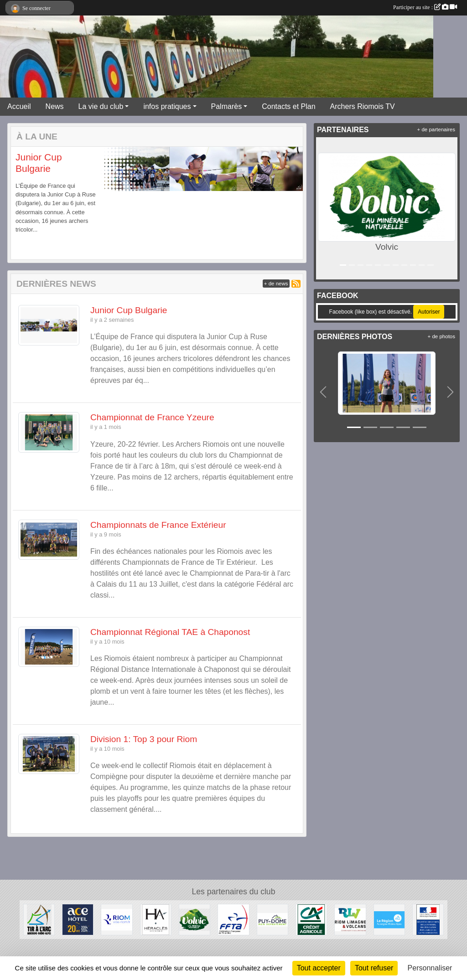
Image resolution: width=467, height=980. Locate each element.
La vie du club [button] (101, 106)
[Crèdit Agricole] (311, 919)
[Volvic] (195, 919)
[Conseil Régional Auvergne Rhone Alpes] (389, 919)
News (55, 106)
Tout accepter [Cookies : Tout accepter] (319, 968)
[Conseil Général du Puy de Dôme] (272, 919)
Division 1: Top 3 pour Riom (144, 739)
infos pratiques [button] (167, 106)
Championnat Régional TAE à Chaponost (170, 632)
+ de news (276, 284)
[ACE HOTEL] (78, 919)
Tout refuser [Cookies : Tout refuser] (374, 968)
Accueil (19, 106)
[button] (23, 203)
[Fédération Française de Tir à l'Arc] (233, 919)
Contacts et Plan (288, 106)
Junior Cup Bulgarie (129, 310)
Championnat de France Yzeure (152, 417)
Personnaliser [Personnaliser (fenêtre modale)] (430, 968)
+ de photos (441, 336)
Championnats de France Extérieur (158, 525)
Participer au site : (425, 7)
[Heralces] (156, 919)
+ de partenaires (436, 129)
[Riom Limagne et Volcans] (350, 919)
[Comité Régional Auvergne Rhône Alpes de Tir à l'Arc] (39, 919)
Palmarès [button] (227, 106)
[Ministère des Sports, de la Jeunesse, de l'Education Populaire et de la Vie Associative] (428, 919)
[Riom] (117, 919)
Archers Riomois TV (363, 106)
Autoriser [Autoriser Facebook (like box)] (429, 312)
